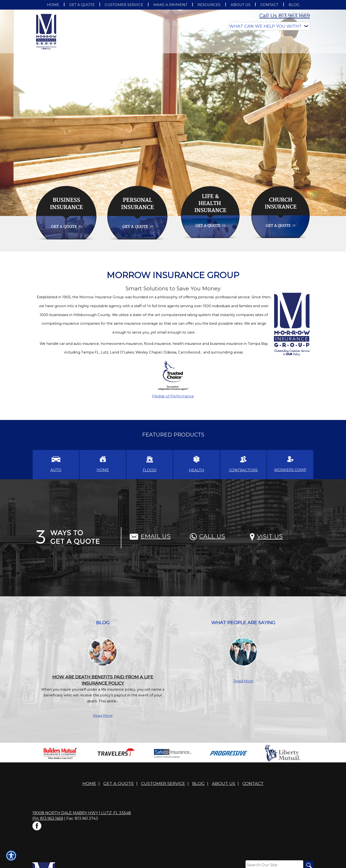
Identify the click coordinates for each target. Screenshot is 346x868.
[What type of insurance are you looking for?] (269, 26)
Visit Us (266, 536)
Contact (253, 783)
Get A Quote (119, 783)
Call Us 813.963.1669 (285, 16)
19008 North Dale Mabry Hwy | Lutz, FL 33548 (82, 813)
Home (89, 783)
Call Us (207, 536)
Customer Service (163, 783)
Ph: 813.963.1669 (48, 818)
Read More (103, 716)
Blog (198, 783)
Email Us (150, 536)
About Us (224, 783)
